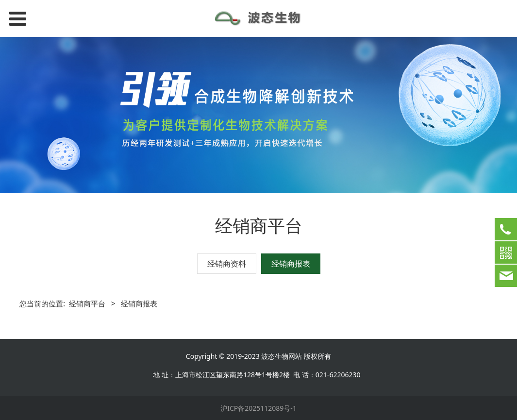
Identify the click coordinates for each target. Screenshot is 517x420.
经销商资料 (227, 264)
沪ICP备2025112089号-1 (258, 408)
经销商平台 (87, 304)
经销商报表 (291, 264)
